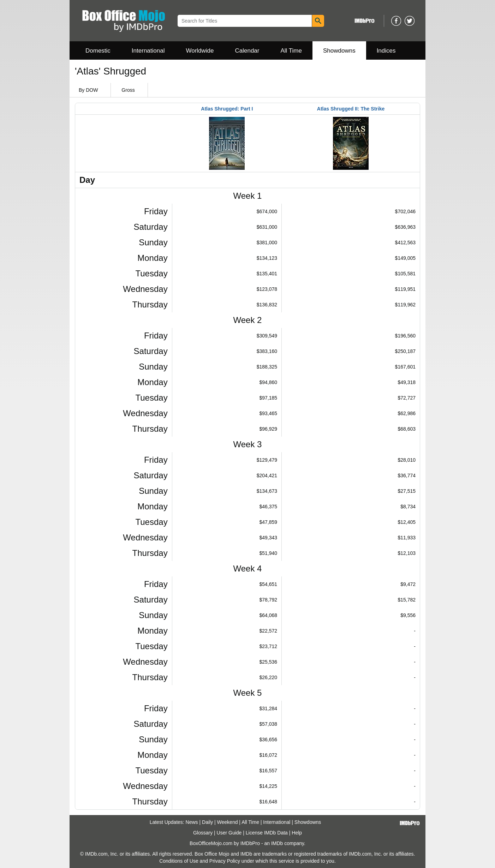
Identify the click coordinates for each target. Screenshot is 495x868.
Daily (207, 822)
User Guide (229, 833)
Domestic (98, 51)
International (148, 51)
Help (297, 833)
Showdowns (339, 51)
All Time (291, 51)
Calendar (247, 51)
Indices (386, 51)
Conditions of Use (179, 861)
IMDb (277, 843)
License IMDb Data (267, 833)
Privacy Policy (225, 861)
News (192, 822)
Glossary (203, 833)
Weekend (228, 822)
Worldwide (200, 51)
